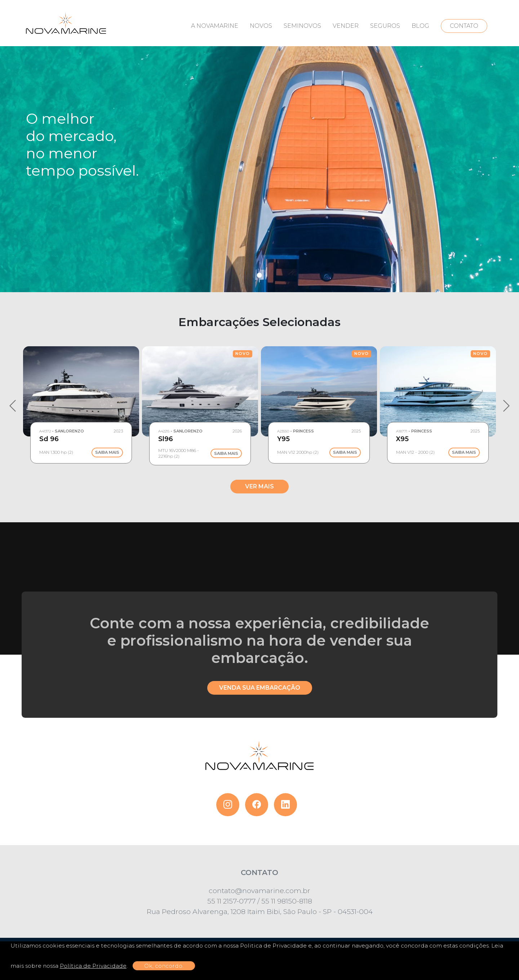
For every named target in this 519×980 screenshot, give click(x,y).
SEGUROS (385, 26)
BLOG (420, 26)
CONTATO (464, 26)
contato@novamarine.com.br (259, 891)
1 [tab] (259, 275)
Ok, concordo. (164, 966)
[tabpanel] (259, 146)
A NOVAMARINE (215, 26)
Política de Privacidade (93, 966)
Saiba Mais (107, 453)
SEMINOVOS (302, 26)
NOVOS (261, 26)
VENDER (346, 26)
